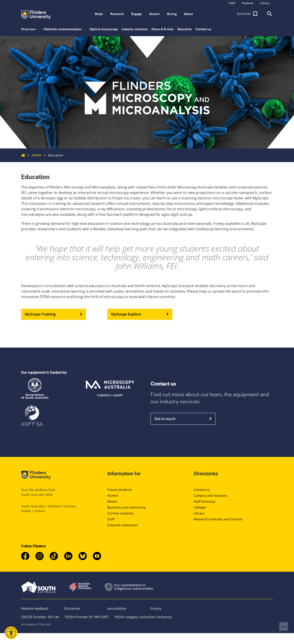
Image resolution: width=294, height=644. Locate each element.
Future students (120, 490)
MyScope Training (54, 314)
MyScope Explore (140, 314)
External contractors (123, 525)
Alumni (113, 495)
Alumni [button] (154, 14)
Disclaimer (72, 608)
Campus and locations (211, 495)
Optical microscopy (104, 29)
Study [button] (99, 14)
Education (185, 29)
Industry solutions (135, 29)
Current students (120, 513)
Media (112, 501)
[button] (248, 14)
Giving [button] (172, 14)
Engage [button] (137, 14)
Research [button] (117, 14)
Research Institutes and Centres (218, 519)
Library (199, 513)
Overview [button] (31, 29)
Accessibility (117, 608)
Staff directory (204, 501)
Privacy (156, 608)
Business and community (127, 507)
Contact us (203, 29)
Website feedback (35, 608)
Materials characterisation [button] (65, 29)
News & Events (163, 29)
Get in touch (183, 419)
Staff (111, 519)
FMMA (33, 155)
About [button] (188, 14)
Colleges (200, 507)
